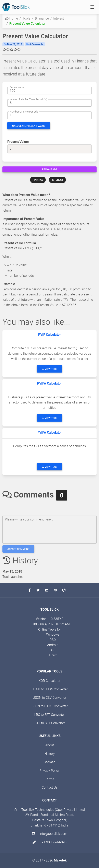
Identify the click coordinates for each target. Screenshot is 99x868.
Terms (50, 779)
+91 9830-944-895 (49, 842)
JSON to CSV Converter (50, 698)
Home (11, 18)
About (50, 745)
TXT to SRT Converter (49, 723)
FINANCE (38, 180)
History (50, 754)
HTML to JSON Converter (50, 689)
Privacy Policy (49, 771)
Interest (59, 18)
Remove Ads (50, 169)
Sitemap (50, 762)
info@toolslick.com (50, 834)
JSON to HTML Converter (50, 706)
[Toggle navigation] (92, 7)
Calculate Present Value (29, 126)
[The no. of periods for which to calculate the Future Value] (49, 115)
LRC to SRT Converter (49, 715)
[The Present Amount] (49, 91)
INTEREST (57, 180)
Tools (26, 18)
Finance (42, 18)
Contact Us (50, 788)
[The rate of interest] (49, 103)
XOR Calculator (49, 681)
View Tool (49, 369)
